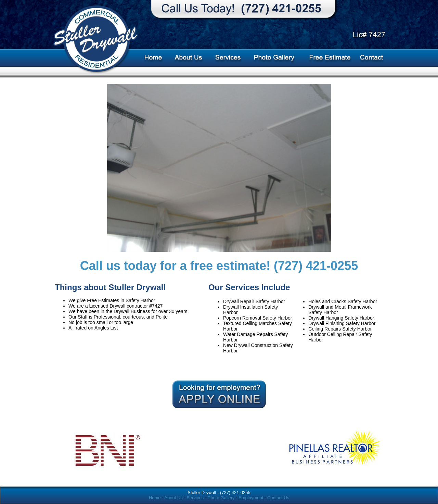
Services (195, 498)
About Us (173, 498)
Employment (251, 498)
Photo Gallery (222, 498)
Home (155, 498)
